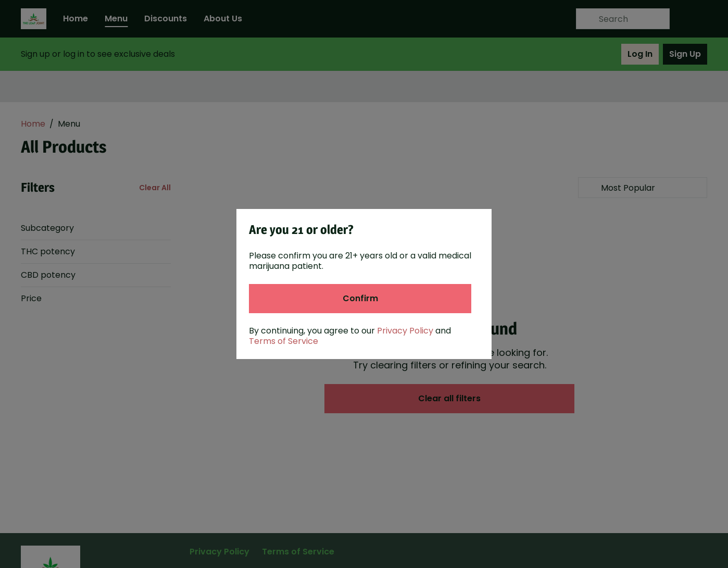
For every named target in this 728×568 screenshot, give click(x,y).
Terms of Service (284, 341)
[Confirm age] (360, 299)
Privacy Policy (405, 331)
